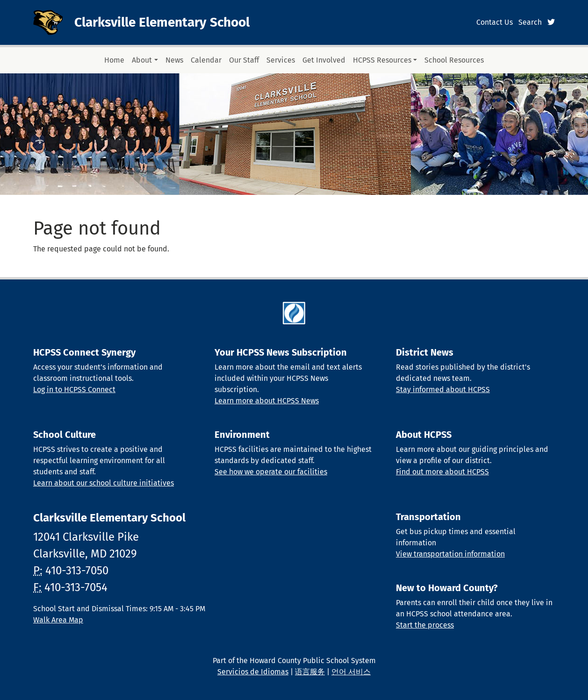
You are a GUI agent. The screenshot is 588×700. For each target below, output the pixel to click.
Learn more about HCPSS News (267, 401)
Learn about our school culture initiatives (104, 483)
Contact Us (495, 22)
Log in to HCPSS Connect (74, 389)
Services (281, 60)
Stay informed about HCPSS (443, 389)
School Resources (454, 60)
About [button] (142, 60)
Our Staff (244, 60)
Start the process (425, 625)
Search (530, 22)
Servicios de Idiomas (253, 672)
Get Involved (324, 60)
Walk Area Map (58, 620)
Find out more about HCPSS (442, 472)
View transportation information (450, 554)
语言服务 (310, 672)
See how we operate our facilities (271, 472)
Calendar (206, 60)
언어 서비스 (351, 672)
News (174, 60)
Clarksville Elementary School (162, 22)
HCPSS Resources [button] (382, 60)
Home (114, 60)
